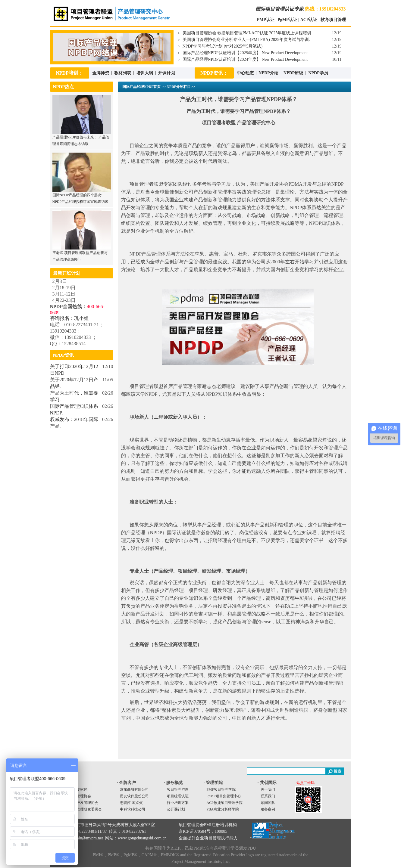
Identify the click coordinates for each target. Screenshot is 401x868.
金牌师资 (101, 73)
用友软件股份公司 (134, 796)
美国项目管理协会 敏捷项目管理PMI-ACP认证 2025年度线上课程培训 (247, 33)
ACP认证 (309, 20)
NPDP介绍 (269, 73)
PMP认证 (266, 20)
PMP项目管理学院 (221, 789)
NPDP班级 (293, 73)
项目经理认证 (178, 796)
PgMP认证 (287, 20)
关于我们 (268, 789)
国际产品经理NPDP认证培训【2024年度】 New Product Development (245, 59)
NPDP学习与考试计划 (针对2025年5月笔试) (223, 46)
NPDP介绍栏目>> (181, 87)
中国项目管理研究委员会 (82, 809)
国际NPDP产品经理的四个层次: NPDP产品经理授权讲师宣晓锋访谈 (82, 196)
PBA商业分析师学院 (223, 809)
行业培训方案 (178, 803)
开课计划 (167, 73)
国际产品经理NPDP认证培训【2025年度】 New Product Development (245, 53)
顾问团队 (268, 803)
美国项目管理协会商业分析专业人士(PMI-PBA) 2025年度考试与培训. (246, 40)
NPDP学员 (318, 73)
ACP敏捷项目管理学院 (225, 803)
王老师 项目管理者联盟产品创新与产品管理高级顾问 (82, 254)
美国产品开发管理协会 (80, 803)
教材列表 (123, 73)
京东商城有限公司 (134, 789)
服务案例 (268, 809)
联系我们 (268, 796)
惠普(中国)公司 (132, 803)
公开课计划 (176, 809)
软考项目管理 (333, 20)
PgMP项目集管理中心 (224, 796)
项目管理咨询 (178, 789)
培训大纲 (145, 73)
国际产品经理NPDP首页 (142, 87)
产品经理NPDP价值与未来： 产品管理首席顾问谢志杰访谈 (82, 138)
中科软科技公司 (133, 809)
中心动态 (245, 73)
